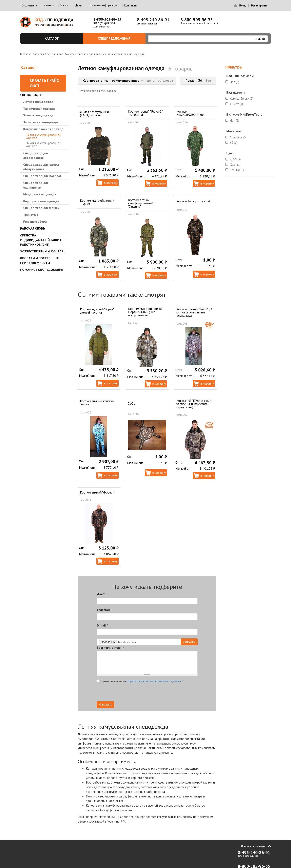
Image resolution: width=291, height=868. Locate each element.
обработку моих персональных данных (154, 681)
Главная (25, 54)
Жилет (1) (236, 104)
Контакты (131, 5)
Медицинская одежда (40, 194)
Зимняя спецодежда (38, 115)
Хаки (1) (235, 165)
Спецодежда (53, 54)
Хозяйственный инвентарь (43, 251)
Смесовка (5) (238, 137)
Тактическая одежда (39, 109)
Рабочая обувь (33, 228)
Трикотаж (31, 215)
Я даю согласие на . (140, 681)
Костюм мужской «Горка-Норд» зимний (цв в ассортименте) (145, 312)
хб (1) (234, 143)
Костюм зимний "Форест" (98, 492)
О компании (29, 5)
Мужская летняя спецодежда (98, 91)
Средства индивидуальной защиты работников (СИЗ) (42, 240)
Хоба (132, 403)
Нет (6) (235, 82)
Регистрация (260, 5)
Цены (79, 5)
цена (151, 80)
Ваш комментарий (110, 648)
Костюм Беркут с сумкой (193, 201)
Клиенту (49, 5)
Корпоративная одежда (41, 201)
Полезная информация (103, 5)
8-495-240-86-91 (153, 20)
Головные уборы (35, 221)
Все (208, 80)
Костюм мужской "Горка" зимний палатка (97, 311)
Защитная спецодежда (41, 122)
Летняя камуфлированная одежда (43, 136)
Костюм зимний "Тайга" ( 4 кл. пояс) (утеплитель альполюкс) (194, 312)
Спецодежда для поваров (42, 176)
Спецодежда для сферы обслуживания (41, 167)
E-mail (102, 625)
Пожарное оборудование (42, 270)
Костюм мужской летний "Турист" (97, 202)
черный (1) (237, 170)
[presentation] (161, 693)
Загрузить (189, 642)
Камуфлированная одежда (82, 54)
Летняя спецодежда (38, 102)
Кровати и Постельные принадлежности (40, 260)
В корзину (111, 183)
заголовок (166, 80)
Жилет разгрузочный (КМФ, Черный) (94, 113)
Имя (101, 594)
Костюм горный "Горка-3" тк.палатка (145, 113)
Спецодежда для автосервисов (36, 155)
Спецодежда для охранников (36, 185)
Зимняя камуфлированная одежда (43, 144)
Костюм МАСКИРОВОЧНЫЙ (190, 113)
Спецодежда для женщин (42, 208)
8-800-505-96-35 (107, 19)
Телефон (104, 610)
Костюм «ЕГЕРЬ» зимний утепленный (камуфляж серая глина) (194, 404)
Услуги (64, 5)
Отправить (105, 705)
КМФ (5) (235, 159)
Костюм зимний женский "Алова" (97, 403)
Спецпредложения (119, 38)
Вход (242, 5)
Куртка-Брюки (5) (242, 99)
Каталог (62, 38)
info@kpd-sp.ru (105, 23)
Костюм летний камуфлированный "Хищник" (141, 203)
